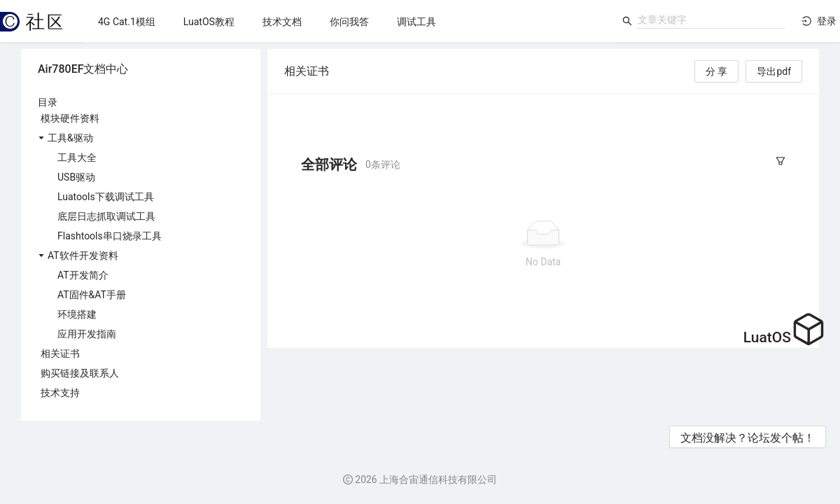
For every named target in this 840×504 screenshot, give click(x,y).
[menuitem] (127, 22)
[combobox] (711, 20)
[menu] (349, 21)
